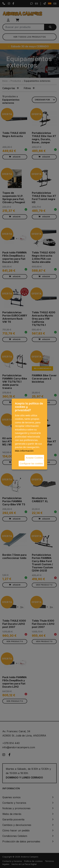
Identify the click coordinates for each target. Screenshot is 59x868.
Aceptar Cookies (34, 458)
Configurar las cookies (31, 463)
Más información (24, 450)
